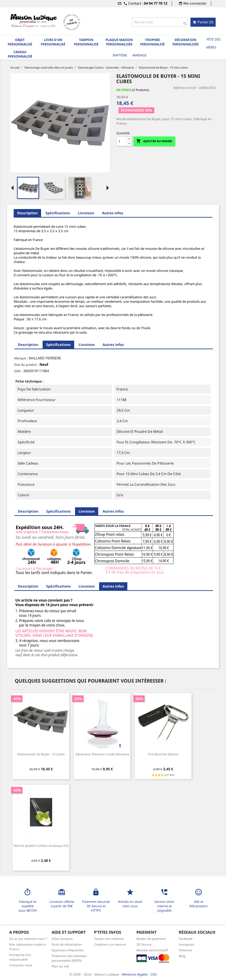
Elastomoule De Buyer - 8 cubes (41, 754)
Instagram (186, 944)
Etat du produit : (26, 365)
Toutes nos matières (109, 939)
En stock (124, 90)
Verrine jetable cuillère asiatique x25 (41, 846)
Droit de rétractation (67, 944)
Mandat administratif (152, 950)
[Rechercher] (160, 22)
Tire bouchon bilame (163, 754)
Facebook (186, 939)
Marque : (21, 358)
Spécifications (58, 213)
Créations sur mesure (110, 944)
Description (27, 213)
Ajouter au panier (154, 141)
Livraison (86, 213)
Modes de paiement (151, 939)
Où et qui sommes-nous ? (28, 939)
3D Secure (144, 944)
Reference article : (186, 88)
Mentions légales (135, 974)
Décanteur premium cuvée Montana (102, 754)
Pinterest (185, 950)
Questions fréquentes (68, 950)
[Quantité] (122, 141)
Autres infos (113, 213)
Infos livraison (62, 939)
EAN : (18, 371)
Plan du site (60, 966)
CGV (154, 974)
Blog (182, 956)
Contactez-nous (21, 965)
